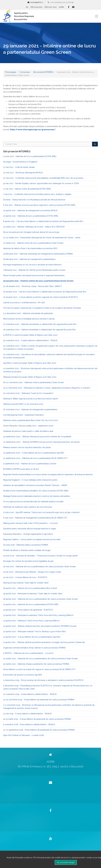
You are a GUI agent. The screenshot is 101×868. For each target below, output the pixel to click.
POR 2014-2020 (36, 7)
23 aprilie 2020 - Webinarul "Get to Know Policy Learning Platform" (32, 621)
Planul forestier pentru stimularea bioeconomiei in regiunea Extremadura (34, 275)
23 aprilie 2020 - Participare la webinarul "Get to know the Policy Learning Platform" (38, 615)
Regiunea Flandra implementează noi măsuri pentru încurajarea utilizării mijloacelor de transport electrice (48, 474)
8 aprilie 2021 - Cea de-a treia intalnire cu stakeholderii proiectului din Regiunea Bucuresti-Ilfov (43, 221)
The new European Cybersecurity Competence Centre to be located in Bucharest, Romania (42, 308)
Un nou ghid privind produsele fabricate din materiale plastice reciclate (33, 502)
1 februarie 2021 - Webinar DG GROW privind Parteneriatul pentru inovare (34, 270)
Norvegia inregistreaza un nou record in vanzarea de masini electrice (32, 265)
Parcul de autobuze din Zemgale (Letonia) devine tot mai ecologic (31, 232)
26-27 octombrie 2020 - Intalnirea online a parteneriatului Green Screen (34, 382)
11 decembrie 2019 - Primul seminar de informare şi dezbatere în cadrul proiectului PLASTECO (43, 680)
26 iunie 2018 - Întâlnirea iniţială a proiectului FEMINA (26, 545)
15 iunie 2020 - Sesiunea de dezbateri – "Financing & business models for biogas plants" (41, 556)
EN (27, 7)
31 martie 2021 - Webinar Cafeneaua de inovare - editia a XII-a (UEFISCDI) (34, 227)
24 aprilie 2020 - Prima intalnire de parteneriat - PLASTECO (28, 610)
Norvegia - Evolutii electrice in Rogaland (20, 162)
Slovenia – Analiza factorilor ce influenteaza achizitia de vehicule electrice (34, 200)
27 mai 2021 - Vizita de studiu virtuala (19, 167)
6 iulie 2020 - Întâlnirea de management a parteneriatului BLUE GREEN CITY (35, 518)
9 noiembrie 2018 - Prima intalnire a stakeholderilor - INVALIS (29, 724)
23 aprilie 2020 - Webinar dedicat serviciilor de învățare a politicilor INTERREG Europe (40, 626)
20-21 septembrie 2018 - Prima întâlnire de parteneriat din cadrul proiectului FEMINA (39, 730)
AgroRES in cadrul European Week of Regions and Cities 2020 (30, 363)
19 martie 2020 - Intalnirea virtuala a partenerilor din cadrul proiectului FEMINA (36, 664)
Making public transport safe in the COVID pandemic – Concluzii (31, 523)
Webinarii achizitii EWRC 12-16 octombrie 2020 (23, 404)
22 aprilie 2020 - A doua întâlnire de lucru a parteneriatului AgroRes (32, 637)
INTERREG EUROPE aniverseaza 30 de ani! (21, 469)
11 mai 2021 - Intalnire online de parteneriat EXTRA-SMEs (27, 189)
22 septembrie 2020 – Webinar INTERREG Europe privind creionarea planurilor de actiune (41, 442)
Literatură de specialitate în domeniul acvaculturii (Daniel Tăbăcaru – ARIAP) (35, 485)
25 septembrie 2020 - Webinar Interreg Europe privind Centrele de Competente (37, 437)
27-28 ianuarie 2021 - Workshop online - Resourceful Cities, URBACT (32, 286)
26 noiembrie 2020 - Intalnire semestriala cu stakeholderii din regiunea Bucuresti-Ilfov (40, 330)
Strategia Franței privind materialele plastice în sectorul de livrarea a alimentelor (37, 496)
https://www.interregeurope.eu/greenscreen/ (33, 130)
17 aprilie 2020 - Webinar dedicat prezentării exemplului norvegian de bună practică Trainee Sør (44, 642)
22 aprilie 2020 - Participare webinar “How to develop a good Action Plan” (35, 631)
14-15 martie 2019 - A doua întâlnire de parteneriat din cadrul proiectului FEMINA (37, 719)
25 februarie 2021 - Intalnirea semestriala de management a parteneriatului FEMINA (38, 254)
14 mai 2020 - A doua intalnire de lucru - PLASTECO (25, 577)
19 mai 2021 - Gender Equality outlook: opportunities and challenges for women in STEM (41, 183)
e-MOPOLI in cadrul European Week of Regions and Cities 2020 (30, 335)
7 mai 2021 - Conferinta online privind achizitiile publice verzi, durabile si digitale (37, 194)
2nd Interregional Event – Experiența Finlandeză (23, 415)
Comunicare (25, 72)
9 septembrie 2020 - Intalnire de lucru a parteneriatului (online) (30, 464)
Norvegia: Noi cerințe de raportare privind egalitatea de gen (28, 561)
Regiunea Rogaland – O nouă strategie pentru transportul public (30, 480)
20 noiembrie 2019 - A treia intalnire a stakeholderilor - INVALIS (30, 694)
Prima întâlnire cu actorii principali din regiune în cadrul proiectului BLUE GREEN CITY (39, 669)
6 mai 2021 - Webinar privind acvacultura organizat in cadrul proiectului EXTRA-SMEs (39, 205)
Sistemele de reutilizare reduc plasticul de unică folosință (28, 507)
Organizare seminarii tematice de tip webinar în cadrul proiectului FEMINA (34, 648)
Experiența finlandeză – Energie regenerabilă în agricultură (28, 534)
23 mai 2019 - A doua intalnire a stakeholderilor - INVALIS (27, 714)
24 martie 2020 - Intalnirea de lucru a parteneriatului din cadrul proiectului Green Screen (41, 659)
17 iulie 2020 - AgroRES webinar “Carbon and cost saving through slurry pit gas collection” (42, 512)
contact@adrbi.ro (37, 2)
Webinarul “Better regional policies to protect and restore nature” (31, 399)
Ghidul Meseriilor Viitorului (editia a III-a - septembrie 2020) (28, 426)
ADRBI (61, 7)
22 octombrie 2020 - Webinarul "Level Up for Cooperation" (28, 393)
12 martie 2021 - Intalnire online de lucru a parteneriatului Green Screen (33, 243)
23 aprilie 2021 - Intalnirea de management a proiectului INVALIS (30, 210)
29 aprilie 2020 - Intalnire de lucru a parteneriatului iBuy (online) (30, 588)
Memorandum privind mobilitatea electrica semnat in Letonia (29, 319)
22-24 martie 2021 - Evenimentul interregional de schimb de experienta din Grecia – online (42, 238)
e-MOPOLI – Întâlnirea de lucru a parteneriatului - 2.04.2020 (28, 653)
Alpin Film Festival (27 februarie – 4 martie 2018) (23, 735)
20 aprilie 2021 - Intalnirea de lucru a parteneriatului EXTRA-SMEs (31, 216)
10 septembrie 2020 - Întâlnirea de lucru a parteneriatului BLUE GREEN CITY (35, 458)
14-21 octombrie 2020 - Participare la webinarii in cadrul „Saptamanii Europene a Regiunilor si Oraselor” (47, 388)
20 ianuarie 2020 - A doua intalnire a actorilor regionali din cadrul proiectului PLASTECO (41, 297)
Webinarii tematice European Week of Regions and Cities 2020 (30, 377)
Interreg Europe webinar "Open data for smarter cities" (26, 583)
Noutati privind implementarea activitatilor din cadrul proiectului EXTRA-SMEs (36, 491)
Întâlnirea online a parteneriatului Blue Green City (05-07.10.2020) (31, 420)
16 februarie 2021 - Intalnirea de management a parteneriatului (29, 259)
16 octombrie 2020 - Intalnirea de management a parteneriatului (30, 410)
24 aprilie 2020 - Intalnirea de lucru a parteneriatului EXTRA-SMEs (31, 604)
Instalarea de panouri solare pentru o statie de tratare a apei (28, 431)
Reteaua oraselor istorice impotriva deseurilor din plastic (27, 447)
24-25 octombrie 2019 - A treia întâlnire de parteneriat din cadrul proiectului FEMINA (39, 700)
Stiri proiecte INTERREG (43, 72)
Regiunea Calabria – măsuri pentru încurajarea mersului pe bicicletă (32, 539)
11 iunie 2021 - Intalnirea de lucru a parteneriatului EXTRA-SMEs (30, 156)
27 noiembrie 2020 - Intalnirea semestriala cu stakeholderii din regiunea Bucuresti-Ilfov (40, 324)
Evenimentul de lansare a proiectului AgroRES (23, 675)
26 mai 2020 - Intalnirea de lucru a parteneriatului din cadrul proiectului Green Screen (39, 567)
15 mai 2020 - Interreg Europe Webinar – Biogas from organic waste (32, 572)
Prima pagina (11, 72)
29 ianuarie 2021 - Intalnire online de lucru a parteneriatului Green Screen (38, 281)
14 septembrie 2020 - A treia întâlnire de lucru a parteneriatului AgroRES (34, 453)
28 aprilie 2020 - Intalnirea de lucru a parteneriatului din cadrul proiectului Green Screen (41, 599)
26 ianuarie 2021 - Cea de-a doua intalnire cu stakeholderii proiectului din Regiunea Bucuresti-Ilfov (45, 292)
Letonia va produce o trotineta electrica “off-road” (24, 303)
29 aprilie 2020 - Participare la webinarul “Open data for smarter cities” (33, 594)
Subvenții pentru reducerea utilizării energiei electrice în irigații (30, 529)
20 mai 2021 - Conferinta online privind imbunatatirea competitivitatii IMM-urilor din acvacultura (43, 178)
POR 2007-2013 (51, 7)
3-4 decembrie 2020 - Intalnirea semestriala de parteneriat (28, 313)
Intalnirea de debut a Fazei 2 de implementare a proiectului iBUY (30, 248)
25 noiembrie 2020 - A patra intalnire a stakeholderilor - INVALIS (30, 340)
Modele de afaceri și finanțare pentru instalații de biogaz (27, 550)
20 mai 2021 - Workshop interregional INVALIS (23, 173)
